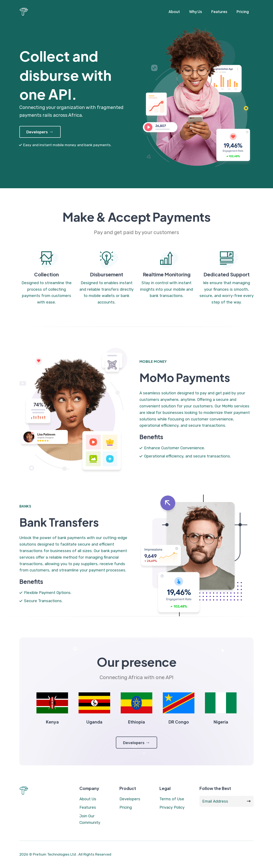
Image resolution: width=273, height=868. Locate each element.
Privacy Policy (172, 807)
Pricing (243, 12)
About (174, 12)
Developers (40, 132)
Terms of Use (172, 799)
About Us (88, 799)
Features (219, 12)
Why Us (196, 12)
